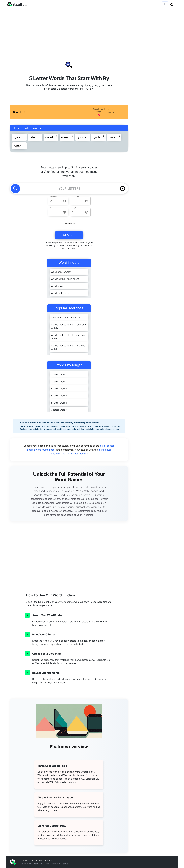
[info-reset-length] (87, 212)
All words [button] (68, 224)
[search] (15, 189)
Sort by (111, 110)
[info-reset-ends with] (87, 201)
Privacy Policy (45, 860)
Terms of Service (29, 860)
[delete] (123, 189)
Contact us (64, 864)
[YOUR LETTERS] (70, 189)
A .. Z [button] (115, 113)
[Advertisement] (92, 30)
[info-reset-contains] (64, 212)
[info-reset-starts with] (64, 201)
